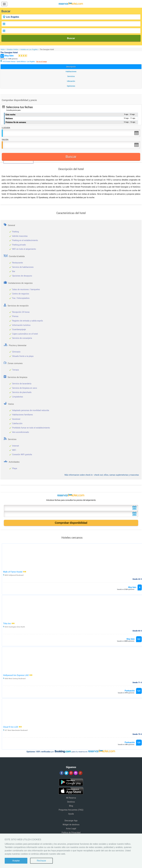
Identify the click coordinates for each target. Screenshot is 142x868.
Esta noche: (11, 115)
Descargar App (71, 821)
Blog (71, 806)
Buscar (71, 38)
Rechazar (41, 861)
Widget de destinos (71, 825)
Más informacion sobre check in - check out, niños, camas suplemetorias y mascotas (102, 475)
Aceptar (16, 861)
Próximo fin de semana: (16, 122)
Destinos (71, 802)
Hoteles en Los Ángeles (29, 50)
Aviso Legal (71, 829)
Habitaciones (71, 71)
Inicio (3, 50)
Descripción (71, 67)
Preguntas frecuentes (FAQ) (71, 810)
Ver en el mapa (41, 62)
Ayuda (71, 814)
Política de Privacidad (71, 833)
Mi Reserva (71, 798)
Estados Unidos (13, 50)
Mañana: (9, 119)
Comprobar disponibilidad (71, 523)
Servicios (71, 76)
